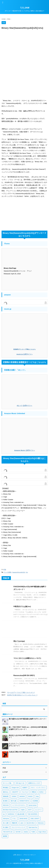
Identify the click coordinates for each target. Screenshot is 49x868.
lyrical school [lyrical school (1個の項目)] (33, 805)
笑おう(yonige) (19, 641)
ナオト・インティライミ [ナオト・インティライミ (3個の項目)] (38, 788)
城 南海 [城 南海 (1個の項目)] (5, 801)
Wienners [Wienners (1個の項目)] (41, 823)
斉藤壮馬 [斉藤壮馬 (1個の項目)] (14, 823)
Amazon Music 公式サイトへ (24, 450)
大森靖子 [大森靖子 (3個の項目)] (25, 788)
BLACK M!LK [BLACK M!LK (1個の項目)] (31, 823)
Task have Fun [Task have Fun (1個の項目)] (33, 827)
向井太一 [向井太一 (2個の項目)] (42, 792)
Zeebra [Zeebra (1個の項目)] (26, 832)
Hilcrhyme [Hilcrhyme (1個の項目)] (6, 819)
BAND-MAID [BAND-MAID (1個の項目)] (24, 819)
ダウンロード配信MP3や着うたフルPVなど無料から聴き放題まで (25, 863)
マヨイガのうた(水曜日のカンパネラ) (27, 658)
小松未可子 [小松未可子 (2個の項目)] (15, 792)
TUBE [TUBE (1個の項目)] (33, 832)
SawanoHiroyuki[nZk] (19, 572)
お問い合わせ (17, 855)
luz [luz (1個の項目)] (4, 814)
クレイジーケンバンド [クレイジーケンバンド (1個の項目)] (18, 827)
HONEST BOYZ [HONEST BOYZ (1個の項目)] (24, 801)
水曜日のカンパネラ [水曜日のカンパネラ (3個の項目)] (34, 783)
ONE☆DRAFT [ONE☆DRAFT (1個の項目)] (35, 819)
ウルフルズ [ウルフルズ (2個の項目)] (25, 792)
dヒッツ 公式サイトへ (24, 406)
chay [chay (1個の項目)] (37, 796)
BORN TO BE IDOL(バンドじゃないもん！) (22, 695)
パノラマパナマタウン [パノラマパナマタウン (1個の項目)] (19, 805)
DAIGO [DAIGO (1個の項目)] (30, 796)
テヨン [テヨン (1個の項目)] (14, 819)
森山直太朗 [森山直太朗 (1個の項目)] (21, 814)
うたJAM (24, 8)
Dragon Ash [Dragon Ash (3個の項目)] (15, 788)
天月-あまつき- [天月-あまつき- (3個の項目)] (20, 783)
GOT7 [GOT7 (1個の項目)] (30, 810)
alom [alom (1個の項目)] (22, 823)
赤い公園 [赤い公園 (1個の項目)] (6, 823)
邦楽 (5, 570)
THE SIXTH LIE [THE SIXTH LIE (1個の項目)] (8, 832)
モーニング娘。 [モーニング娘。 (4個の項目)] (8, 783)
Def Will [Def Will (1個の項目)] (18, 832)
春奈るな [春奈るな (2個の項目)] (6, 792)
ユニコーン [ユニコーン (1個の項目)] (38, 810)
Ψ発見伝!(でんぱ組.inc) (22, 606)
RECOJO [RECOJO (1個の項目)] (6, 805)
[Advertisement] (24, 56)
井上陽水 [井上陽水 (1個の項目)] (6, 827)
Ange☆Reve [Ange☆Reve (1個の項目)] (42, 832)
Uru (27, 572)
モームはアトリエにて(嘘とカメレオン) (21, 692)
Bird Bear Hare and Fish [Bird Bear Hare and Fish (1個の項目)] (10, 810)
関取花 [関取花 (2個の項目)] (34, 792)
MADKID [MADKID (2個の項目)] (22, 796)
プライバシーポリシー (30, 855)
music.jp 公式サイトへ (24, 354)
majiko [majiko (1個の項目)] (23, 810)
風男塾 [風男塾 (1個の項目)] (5, 836)
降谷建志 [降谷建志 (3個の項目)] (6, 788)
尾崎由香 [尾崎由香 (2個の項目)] (6, 796)
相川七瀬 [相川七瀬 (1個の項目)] (13, 801)
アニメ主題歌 (7, 572)
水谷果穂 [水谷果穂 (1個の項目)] (35, 801)
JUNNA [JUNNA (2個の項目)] (14, 796)
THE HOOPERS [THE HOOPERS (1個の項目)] (32, 814)
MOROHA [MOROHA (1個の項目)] (11, 814)
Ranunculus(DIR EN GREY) (24, 675)
